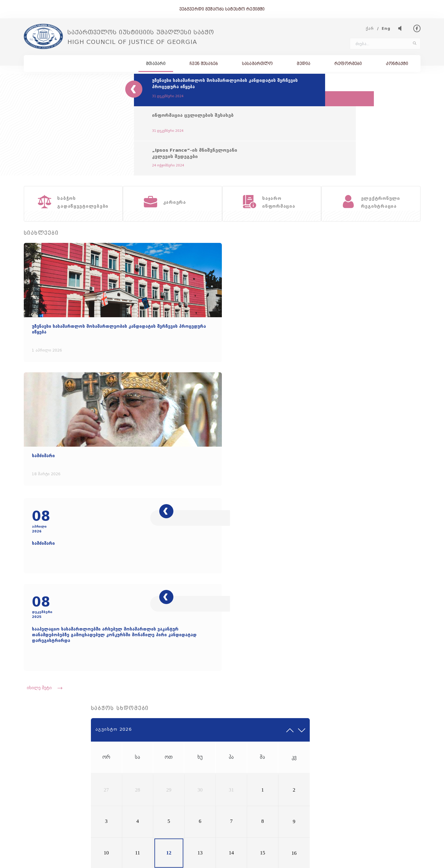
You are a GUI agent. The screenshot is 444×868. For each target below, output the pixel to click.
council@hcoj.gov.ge (103, 778)
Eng (386, 31)
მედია (304, 66)
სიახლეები (243, 757)
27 (307, 329)
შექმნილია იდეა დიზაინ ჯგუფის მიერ (385, 859)
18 (324, 382)
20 (359, 382)
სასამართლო (257, 66)
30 (359, 329)
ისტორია (310, 749)
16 (411, 364)
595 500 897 (406, 772)
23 (411, 382)
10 (307, 364)
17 (307, 382)
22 (394, 382)
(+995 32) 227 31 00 (48, 778)
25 (324, 400)
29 (342, 329)
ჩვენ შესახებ (204, 66)
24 (307, 400)
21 (377, 382)
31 (377, 329)
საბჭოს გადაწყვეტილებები (330, 757)
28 (324, 329)
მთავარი (156, 66)
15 (394, 364)
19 (342, 382)
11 (324, 364)
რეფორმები (348, 66)
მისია (238, 749)
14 (377, 364)
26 (342, 400)
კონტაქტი (397, 66)
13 (359, 364)
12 (342, 364)
